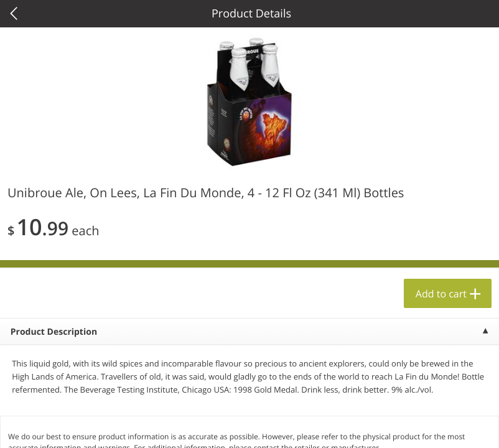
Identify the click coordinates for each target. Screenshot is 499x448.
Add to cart (441, 294)
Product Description (54, 332)
